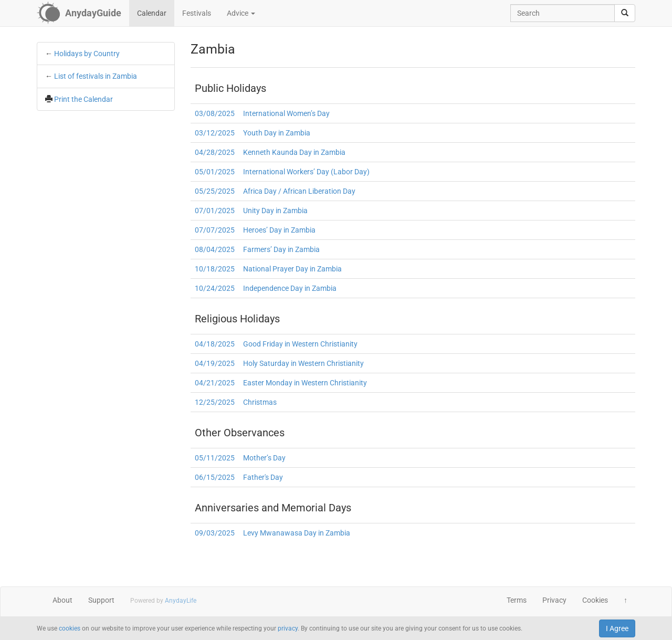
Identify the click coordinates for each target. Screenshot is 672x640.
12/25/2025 (215, 402)
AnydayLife (181, 601)
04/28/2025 (215, 152)
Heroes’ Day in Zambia (279, 230)
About (62, 600)
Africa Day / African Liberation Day (299, 191)
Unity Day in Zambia (275, 211)
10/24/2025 (215, 288)
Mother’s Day (264, 458)
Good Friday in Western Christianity (300, 344)
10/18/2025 (215, 269)
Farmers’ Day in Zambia (281, 249)
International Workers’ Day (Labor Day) (306, 172)
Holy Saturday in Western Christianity (303, 363)
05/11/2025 (215, 458)
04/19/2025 (215, 363)
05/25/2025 (215, 191)
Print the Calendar (83, 99)
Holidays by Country (87, 54)
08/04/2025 (215, 249)
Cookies (595, 600)
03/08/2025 (215, 113)
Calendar (152, 13)
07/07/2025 (215, 230)
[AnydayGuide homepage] (79, 13)
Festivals (197, 13)
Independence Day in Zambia (290, 288)
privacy (288, 628)
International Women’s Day (286, 113)
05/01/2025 (215, 172)
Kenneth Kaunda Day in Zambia (294, 152)
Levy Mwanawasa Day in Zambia (297, 533)
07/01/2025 (215, 211)
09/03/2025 (215, 533)
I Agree (617, 628)
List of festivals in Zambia (96, 76)
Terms (517, 600)
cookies (70, 628)
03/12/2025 (215, 133)
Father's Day (263, 477)
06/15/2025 (215, 477)
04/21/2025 (215, 383)
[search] (625, 13)
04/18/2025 (215, 344)
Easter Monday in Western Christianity (305, 383)
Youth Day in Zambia (277, 133)
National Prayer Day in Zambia (292, 269)
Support (101, 600)
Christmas (260, 402)
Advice (241, 13)
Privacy (554, 600)
